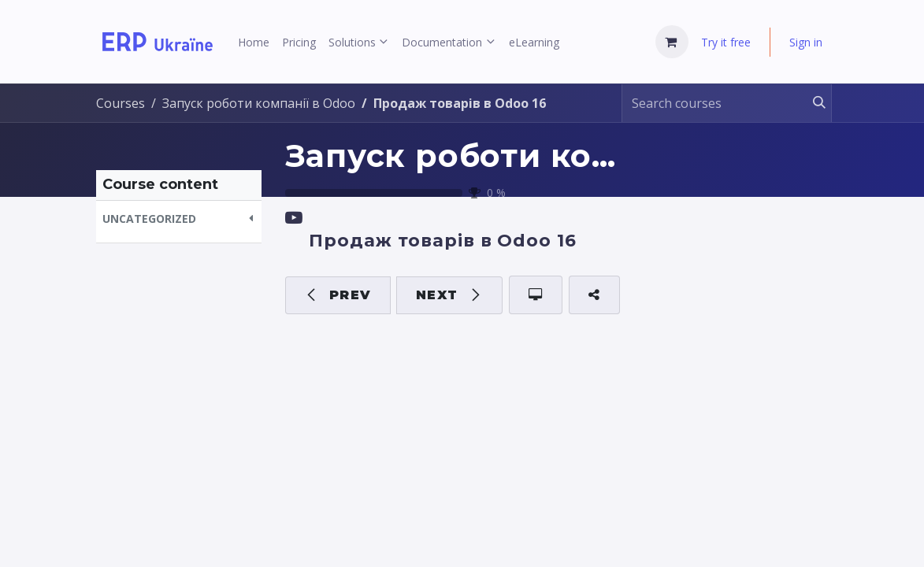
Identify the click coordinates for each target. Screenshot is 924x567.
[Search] (812, 103)
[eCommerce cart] (672, 42)
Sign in (806, 42)
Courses (121, 103)
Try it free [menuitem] (726, 42)
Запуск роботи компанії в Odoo (560, 156)
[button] (179, 219)
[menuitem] (254, 42)
